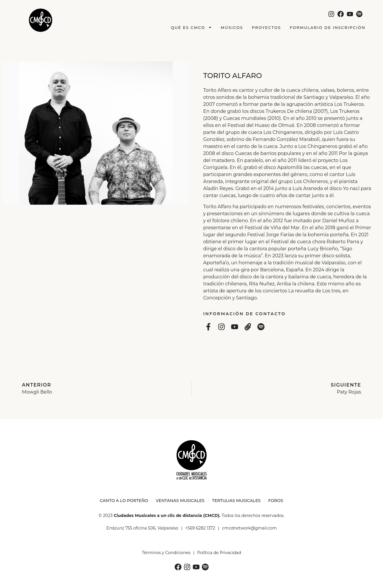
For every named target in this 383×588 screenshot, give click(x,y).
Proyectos (266, 27)
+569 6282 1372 (200, 528)
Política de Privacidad (219, 553)
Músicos (232, 27)
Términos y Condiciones (166, 553)
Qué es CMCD (191, 27)
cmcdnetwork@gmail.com (249, 528)
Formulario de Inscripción (328, 27)
